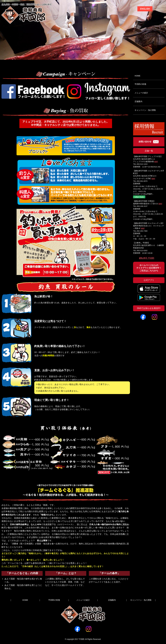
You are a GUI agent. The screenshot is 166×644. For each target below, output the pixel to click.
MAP (156, 162)
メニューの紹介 (141, 93)
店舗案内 (138, 101)
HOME (137, 76)
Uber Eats (139, 197)
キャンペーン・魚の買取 (145, 110)
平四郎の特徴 (140, 84)
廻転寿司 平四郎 (147, 258)
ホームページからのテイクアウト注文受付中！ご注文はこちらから (149, 268)
